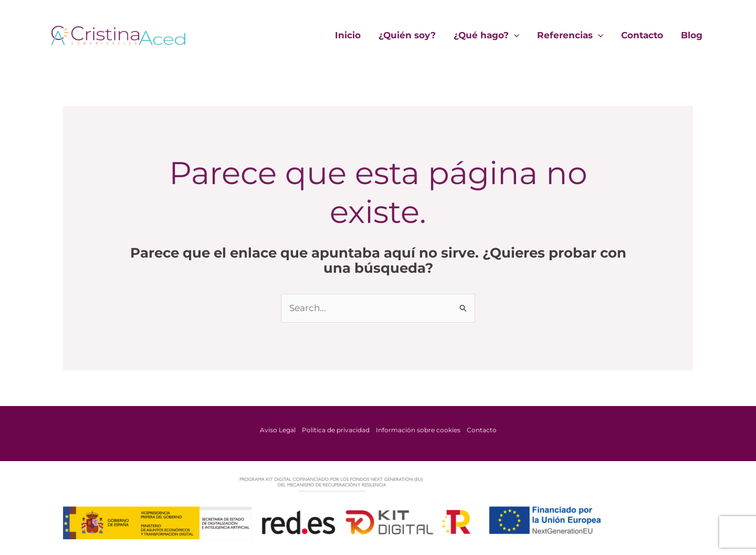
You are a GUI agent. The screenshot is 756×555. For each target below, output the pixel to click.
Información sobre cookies (418, 430)
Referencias (570, 35)
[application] (514, 35)
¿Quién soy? (407, 35)
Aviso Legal (278, 430)
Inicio (348, 35)
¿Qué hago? (486, 35)
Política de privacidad (336, 430)
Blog (692, 35)
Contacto (642, 35)
